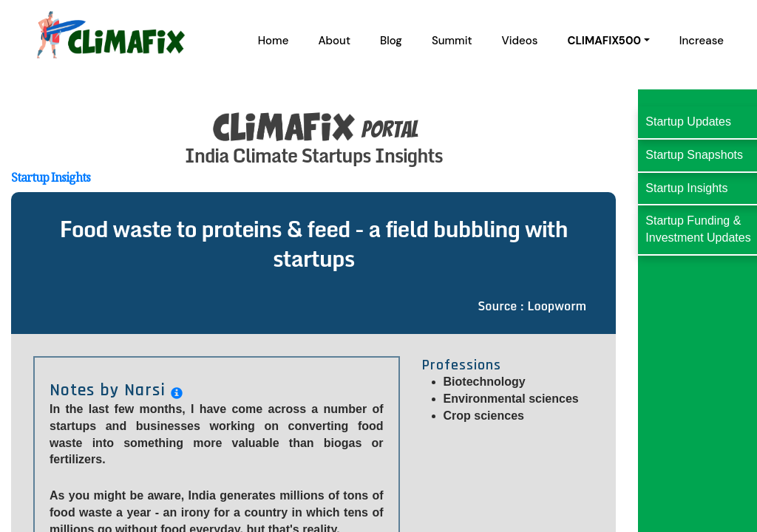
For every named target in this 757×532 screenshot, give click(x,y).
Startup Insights (51, 177)
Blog (391, 41)
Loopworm (557, 306)
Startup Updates (688, 122)
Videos (520, 41)
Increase (702, 41)
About (334, 41)
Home (274, 41)
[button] (608, 41)
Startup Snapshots (694, 155)
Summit (452, 41)
